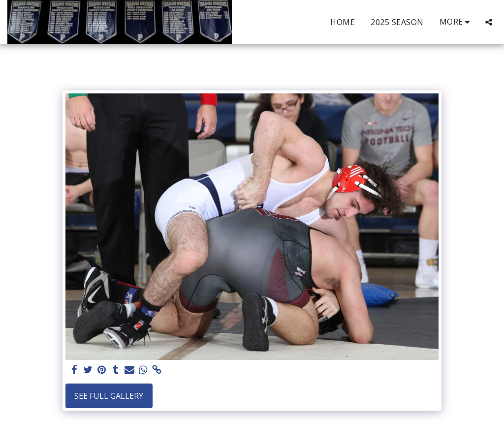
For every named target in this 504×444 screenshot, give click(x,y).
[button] (489, 22)
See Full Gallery (109, 396)
